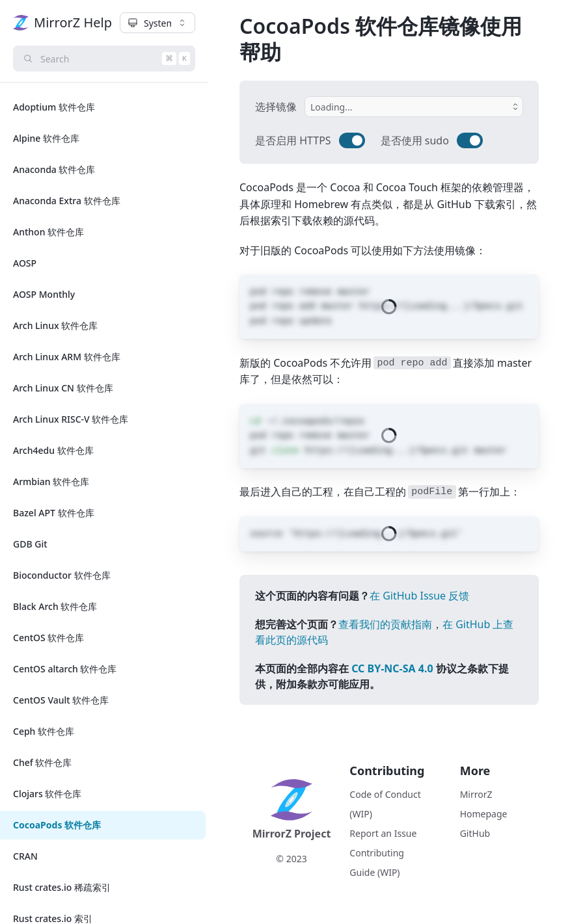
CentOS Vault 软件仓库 (61, 700)
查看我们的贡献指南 (385, 624)
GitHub (475, 833)
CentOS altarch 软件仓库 (65, 669)
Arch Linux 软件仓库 (55, 325)
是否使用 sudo (415, 140)
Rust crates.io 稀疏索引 (62, 887)
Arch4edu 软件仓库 (53, 450)
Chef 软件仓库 (42, 762)
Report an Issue (383, 833)
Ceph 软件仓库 (44, 731)
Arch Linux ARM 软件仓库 (67, 357)
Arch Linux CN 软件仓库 (63, 388)
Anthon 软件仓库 (48, 232)
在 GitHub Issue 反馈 (419, 596)
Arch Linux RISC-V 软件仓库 (71, 419)
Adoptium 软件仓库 (54, 107)
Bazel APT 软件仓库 (54, 513)
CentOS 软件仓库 (48, 638)
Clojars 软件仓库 (47, 794)
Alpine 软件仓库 (46, 138)
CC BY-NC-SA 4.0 (392, 668)
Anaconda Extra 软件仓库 (67, 201)
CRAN (25, 856)
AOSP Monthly (44, 294)
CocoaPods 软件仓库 (57, 825)
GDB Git (30, 544)
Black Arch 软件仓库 (55, 606)
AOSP (25, 263)
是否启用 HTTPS (293, 140)
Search (108, 59)
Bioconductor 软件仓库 (62, 575)
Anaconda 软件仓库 (54, 169)
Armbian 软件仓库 (51, 482)
